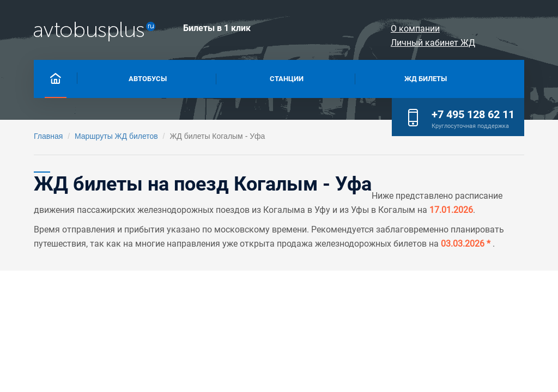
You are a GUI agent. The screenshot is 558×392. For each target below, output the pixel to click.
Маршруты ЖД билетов (116, 136)
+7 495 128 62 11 (473, 114)
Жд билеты (426, 78)
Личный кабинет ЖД (476, 29)
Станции (286, 78)
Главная (48, 136)
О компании (385, 29)
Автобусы (148, 78)
